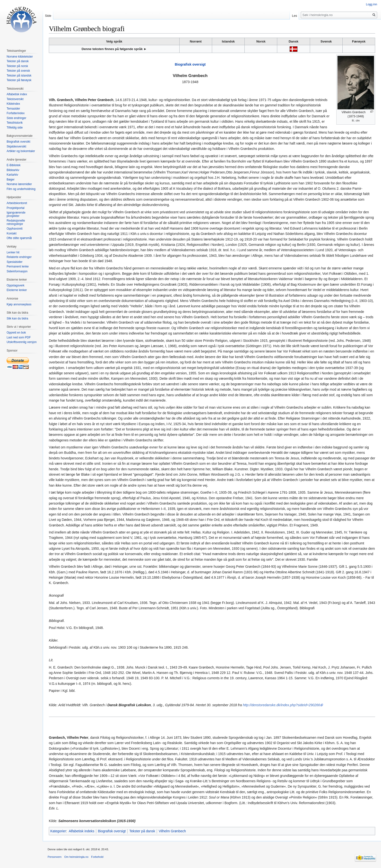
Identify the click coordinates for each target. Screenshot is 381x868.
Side (48, 16)
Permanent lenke (18, 266)
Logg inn (372, 4)
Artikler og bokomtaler (21, 151)
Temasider (13, 109)
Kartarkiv (12, 175)
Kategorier (58, 831)
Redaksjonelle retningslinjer (16, 222)
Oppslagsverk (15, 285)
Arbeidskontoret (17, 203)
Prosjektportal (15, 208)
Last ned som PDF (19, 337)
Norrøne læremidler (19, 184)
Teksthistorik (15, 123)
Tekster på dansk (142, 831)
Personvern (55, 857)
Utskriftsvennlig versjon (22, 342)
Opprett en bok (16, 333)
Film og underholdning (21, 189)
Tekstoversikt (15, 99)
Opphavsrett (14, 229)
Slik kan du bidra (17, 318)
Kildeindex (13, 104)
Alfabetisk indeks (82, 831)
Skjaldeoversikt (16, 146)
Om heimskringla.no (76, 857)
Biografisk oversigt (190, 64)
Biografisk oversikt (18, 142)
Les (294, 16)
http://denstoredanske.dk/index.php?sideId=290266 (281, 705)
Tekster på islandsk (19, 76)
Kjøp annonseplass (19, 304)
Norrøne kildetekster (20, 57)
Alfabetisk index (17, 94)
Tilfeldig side (15, 128)
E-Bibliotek (13, 165)
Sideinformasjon (17, 271)
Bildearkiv (13, 170)
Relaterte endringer (19, 257)
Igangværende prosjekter (16, 214)
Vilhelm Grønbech (172, 831)
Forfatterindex (16, 113)
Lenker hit (13, 252)
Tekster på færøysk (19, 80)
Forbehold (97, 857)
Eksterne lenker (17, 290)
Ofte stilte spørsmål (19, 238)
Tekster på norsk (17, 66)
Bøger (11, 180)
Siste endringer (16, 118)
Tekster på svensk (18, 71)
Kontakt (12, 233)
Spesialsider (14, 262)
